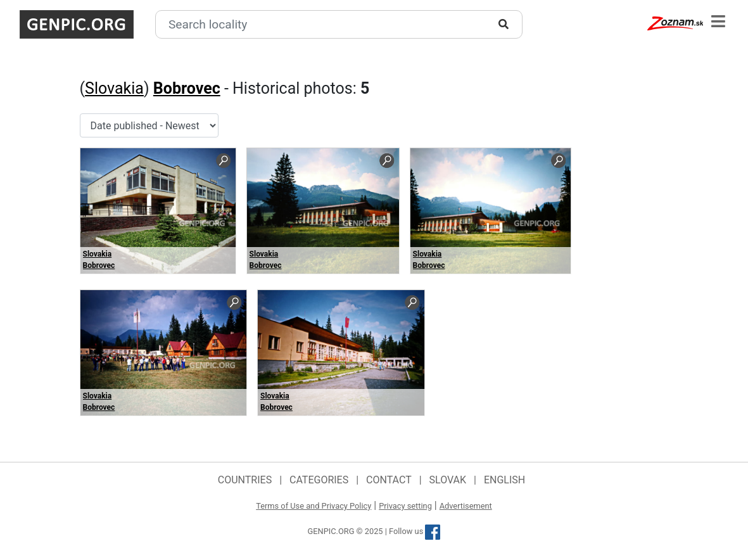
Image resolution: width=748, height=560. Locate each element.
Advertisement (466, 506)
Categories (319, 480)
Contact (389, 480)
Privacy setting (405, 506)
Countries (245, 480)
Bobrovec (187, 88)
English (504, 480)
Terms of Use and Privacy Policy (314, 506)
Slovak (448, 480)
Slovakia (114, 88)
